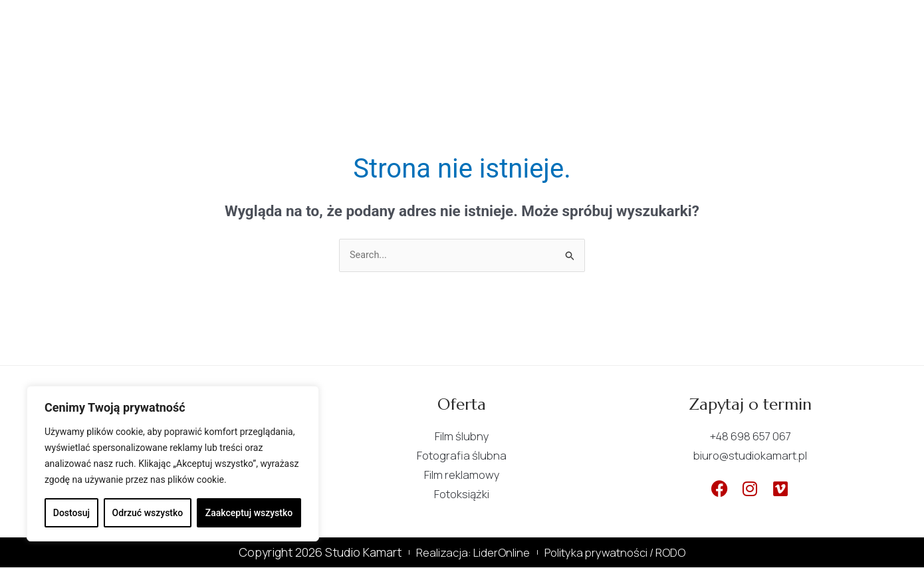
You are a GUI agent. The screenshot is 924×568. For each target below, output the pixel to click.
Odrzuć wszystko (148, 513)
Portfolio (516, 24)
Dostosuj (71, 513)
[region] (173, 464)
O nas (364, 24)
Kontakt (602, 25)
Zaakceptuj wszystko (249, 513)
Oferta (434, 25)
